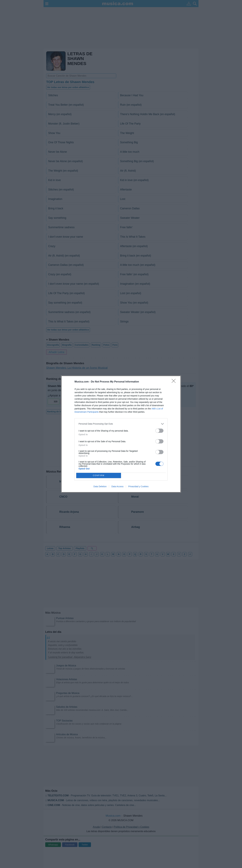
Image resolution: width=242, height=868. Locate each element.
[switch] (159, 431)
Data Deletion (100, 486)
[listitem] (121, 424)
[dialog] (121, 434)
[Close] (175, 382)
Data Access (117, 486)
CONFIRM (99, 475)
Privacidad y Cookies (138, 486)
